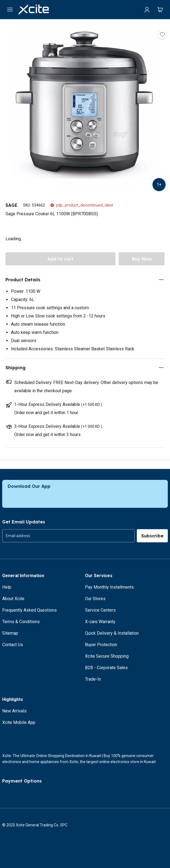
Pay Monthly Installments (109, 587)
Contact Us (13, 645)
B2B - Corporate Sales (106, 668)
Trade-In (93, 679)
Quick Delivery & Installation (112, 633)
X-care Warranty (100, 622)
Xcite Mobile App (19, 722)
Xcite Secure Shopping (107, 656)
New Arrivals (14, 711)
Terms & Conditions (21, 622)
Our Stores (95, 599)
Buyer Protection (101, 645)
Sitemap (10, 633)
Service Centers (100, 610)
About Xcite (13, 599)
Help (7, 587)
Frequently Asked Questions (29, 610)
